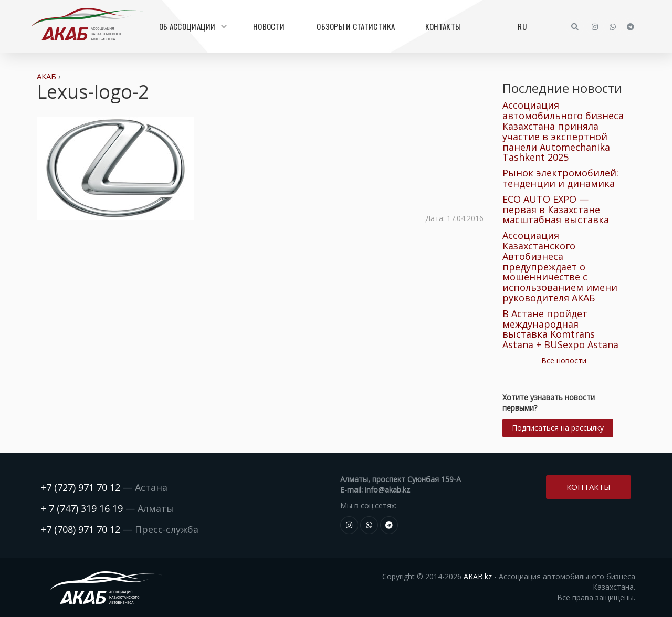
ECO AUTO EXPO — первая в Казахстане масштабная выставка (556, 210)
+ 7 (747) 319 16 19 (82, 508)
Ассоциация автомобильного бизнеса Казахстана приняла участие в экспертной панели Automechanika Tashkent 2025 (563, 131)
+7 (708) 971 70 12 (81, 529)
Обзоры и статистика (356, 26)
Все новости (564, 360)
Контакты (443, 26)
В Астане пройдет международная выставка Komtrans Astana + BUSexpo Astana (560, 329)
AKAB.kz (478, 576)
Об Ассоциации (192, 26)
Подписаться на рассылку (558, 428)
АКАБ (46, 76)
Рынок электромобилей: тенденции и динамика (560, 178)
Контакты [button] (589, 486)
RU (522, 26)
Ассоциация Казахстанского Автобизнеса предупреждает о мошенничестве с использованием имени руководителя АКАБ (560, 266)
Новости (269, 26)
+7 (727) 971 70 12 (81, 487)
